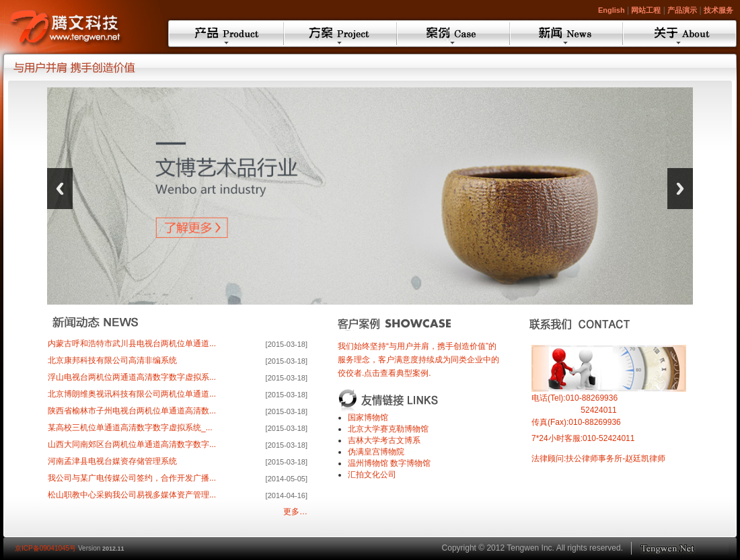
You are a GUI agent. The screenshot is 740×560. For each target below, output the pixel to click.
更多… (295, 512)
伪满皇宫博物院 (376, 452)
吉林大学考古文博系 (384, 440)
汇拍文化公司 (372, 475)
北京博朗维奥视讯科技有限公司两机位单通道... (134, 394)
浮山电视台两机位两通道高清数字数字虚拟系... (134, 377)
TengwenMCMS (80, 25)
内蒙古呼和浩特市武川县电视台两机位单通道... (134, 344)
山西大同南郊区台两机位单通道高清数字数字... (134, 444)
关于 (680, 34)
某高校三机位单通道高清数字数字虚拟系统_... (132, 428)
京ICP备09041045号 (45, 548)
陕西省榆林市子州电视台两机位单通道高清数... (134, 411)
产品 (226, 34)
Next (680, 189)
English (612, 10)
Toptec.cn (684, 548)
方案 (340, 34)
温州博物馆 (368, 463)
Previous (60, 189)
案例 (453, 34)
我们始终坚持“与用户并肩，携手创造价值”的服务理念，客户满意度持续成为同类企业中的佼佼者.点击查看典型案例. (418, 360)
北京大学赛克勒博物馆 (388, 429)
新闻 (566, 34)
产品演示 (682, 10)
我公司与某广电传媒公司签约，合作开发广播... (134, 478)
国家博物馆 (368, 417)
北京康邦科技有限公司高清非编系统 (114, 360)
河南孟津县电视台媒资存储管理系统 (114, 461)
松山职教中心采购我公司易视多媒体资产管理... (134, 495)
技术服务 (718, 10)
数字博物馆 (410, 463)
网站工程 (646, 10)
